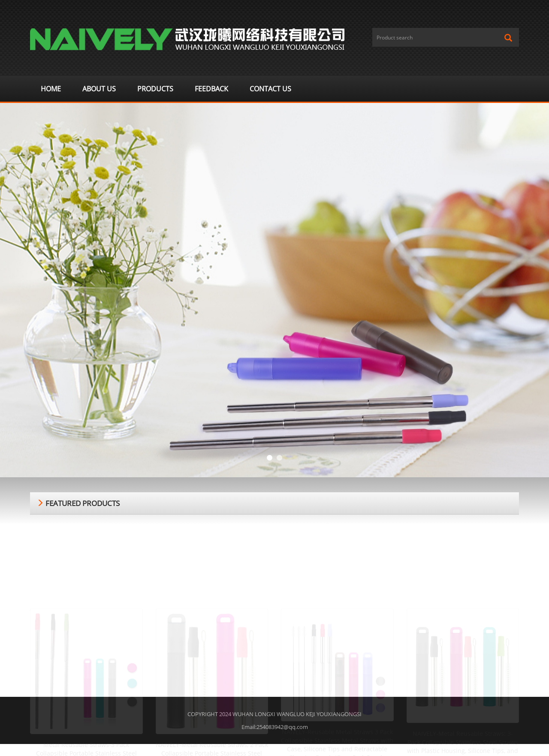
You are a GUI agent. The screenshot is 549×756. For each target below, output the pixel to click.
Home (51, 89)
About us (99, 89)
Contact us (270, 89)
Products (155, 89)
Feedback (211, 89)
